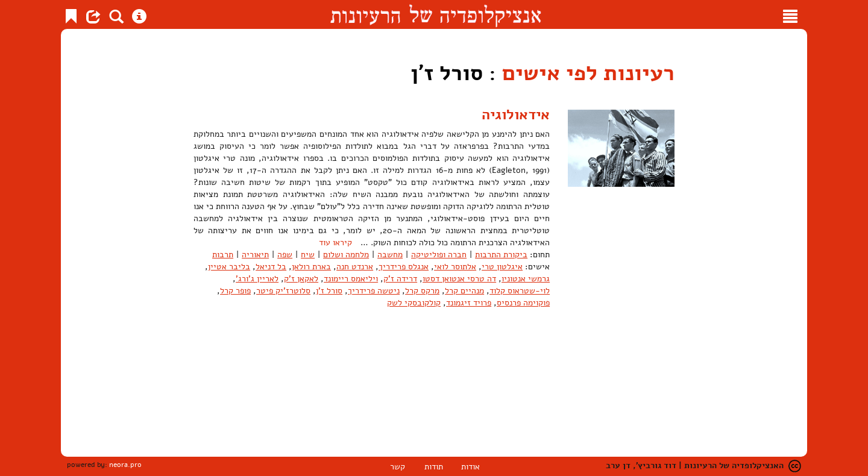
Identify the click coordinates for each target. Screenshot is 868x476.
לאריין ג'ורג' (257, 279)
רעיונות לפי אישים (588, 73)
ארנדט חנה (355, 267)
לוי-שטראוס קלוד (520, 291)
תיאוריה (255, 255)
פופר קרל (235, 291)
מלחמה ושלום (346, 255)
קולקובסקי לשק (414, 303)
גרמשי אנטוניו (526, 279)
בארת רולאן (311, 267)
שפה (285, 255)
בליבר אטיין (229, 267)
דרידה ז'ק (400, 279)
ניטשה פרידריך (374, 291)
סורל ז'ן (329, 291)
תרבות (223, 255)
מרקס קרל (422, 291)
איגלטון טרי (502, 267)
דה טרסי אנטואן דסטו (459, 279)
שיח (308, 255)
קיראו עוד (335, 243)
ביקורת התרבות (501, 255)
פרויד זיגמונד (469, 303)
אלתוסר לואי (455, 267)
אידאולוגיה (516, 114)
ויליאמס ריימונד (351, 279)
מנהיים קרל (464, 291)
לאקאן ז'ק (301, 279)
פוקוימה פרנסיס (523, 303)
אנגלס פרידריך (404, 267)
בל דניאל (271, 267)
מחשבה (390, 255)
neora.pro (125, 465)
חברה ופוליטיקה (439, 255)
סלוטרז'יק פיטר (283, 291)
